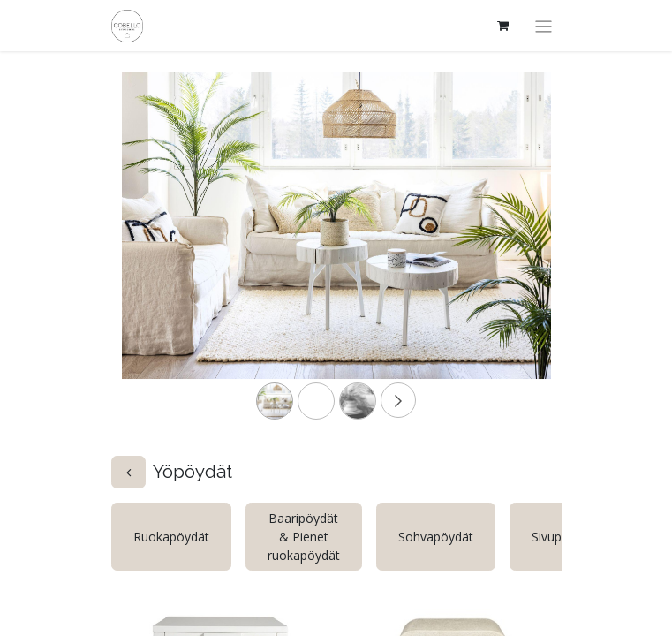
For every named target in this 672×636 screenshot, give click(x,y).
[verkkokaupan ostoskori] (502, 26)
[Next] (519, 254)
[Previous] (154, 254)
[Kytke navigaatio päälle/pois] (544, 26)
